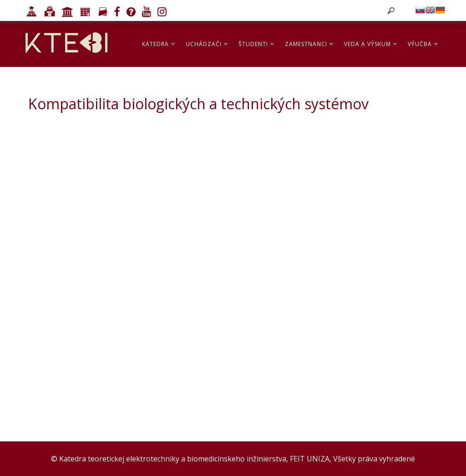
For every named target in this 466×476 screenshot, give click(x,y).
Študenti (256, 44)
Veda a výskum (371, 44)
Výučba (423, 44)
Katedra (159, 44)
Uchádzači (207, 44)
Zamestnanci (309, 44)
